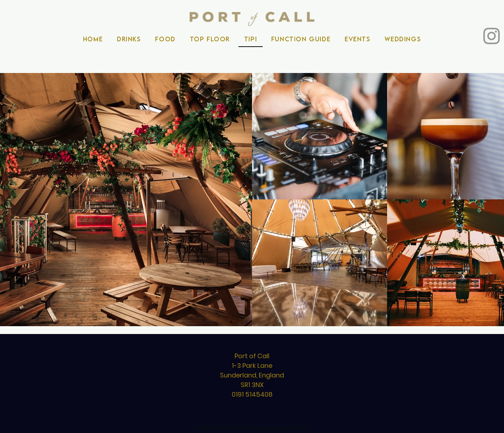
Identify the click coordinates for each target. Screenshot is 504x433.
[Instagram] (492, 36)
